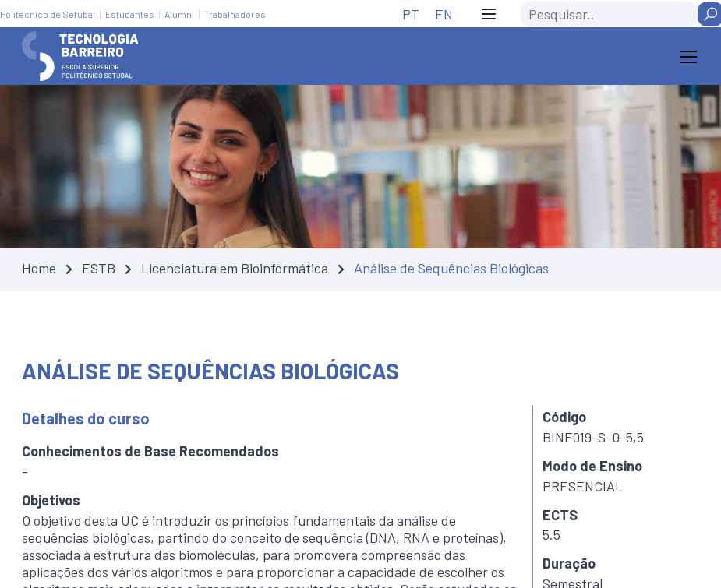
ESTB (99, 268)
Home (39, 268)
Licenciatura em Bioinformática (235, 268)
